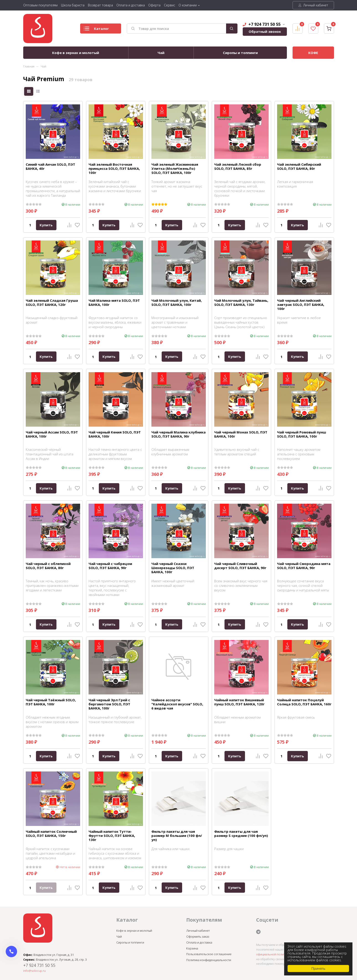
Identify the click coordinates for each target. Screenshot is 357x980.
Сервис (170, 5)
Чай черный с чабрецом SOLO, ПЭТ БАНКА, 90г (110, 566)
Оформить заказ (198, 936)
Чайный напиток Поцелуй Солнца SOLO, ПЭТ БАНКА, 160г (304, 702)
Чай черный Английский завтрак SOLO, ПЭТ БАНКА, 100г (301, 304)
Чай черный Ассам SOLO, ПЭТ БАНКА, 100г (52, 434)
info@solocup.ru (34, 971)
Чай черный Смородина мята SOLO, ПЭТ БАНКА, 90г (304, 566)
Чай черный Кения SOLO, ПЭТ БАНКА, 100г (115, 434)
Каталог (96, 30)
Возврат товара (100, 5)
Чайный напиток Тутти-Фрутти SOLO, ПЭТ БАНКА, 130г (112, 836)
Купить (46, 225)
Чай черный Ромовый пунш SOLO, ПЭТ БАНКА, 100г (302, 434)
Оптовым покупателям (40, 5)
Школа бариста (73, 5)
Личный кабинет (313, 5)
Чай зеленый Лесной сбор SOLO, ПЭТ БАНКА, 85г (238, 166)
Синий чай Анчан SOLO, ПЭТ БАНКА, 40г (50, 166)
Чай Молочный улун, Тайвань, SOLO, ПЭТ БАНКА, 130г (241, 302)
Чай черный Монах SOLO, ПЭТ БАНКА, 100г (241, 434)
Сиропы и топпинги (240, 53)
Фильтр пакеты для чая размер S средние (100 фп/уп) (241, 833)
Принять (318, 968)
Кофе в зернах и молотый (76, 53)
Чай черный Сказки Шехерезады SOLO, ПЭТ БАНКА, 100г (173, 568)
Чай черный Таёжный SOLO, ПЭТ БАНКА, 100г (51, 702)
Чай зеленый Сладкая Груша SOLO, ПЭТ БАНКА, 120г (52, 302)
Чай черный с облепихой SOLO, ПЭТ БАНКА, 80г (48, 566)
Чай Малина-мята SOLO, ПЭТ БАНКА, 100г (114, 302)
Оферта (154, 5)
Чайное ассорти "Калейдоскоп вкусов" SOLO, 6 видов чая (177, 704)
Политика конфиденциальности (209, 960)
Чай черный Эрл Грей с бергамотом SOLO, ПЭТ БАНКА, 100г (109, 704)
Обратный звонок (265, 31)
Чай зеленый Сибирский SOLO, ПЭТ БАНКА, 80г (299, 166)
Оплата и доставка (131, 5)
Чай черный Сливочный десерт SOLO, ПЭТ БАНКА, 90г (240, 566)
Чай (161, 53)
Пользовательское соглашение (209, 954)
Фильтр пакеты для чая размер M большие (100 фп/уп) (177, 836)
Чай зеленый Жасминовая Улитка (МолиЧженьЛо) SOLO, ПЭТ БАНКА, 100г (175, 168)
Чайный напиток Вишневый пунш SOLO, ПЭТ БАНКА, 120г (239, 702)
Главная (29, 66)
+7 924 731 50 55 (264, 24)
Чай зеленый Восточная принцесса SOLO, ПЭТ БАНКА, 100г (114, 168)
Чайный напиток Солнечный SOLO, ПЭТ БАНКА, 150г (51, 833)
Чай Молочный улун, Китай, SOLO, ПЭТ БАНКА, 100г (177, 302)
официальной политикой (274, 954)
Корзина (192, 948)
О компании (188, 5)
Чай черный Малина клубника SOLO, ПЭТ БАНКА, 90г (178, 434)
